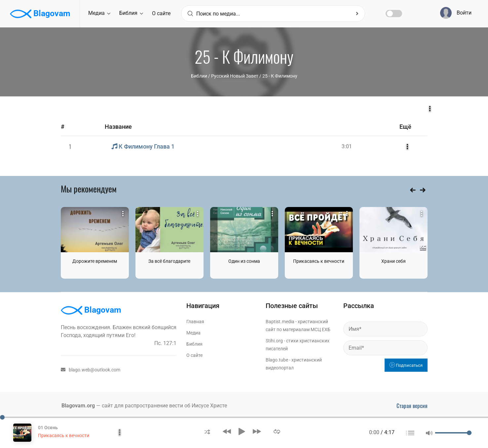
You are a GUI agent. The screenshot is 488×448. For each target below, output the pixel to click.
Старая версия (412, 406)
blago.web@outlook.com (91, 370)
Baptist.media (280, 322)
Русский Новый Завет (235, 76)
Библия (131, 13)
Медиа (99, 13)
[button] (207, 431)
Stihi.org (274, 341)
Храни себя (394, 261)
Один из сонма (244, 261)
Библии (199, 76)
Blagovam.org (78, 406)
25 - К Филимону (280, 76)
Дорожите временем (95, 261)
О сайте (161, 13)
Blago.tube (277, 360)
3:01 (347, 146)
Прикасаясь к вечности (319, 261)
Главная (195, 322)
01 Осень (48, 428)
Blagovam (40, 14)
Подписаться (406, 365)
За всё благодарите (169, 261)
